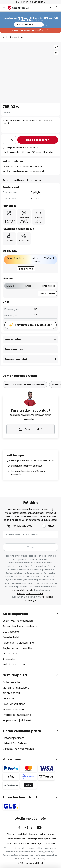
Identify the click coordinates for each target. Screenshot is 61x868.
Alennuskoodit (11, 693)
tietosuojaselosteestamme (30, 594)
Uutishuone (24, 715)
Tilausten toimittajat (20, 797)
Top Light (36, 192)
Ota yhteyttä (11, 632)
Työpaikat (9, 715)
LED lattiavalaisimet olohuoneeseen (25, 384)
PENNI (29, 24)
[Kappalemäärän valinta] (9, 140)
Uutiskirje (8, 699)
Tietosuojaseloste (13, 738)
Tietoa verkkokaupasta (22, 731)
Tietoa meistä (11, 682)
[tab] (30, 639)
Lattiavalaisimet (15, 37)
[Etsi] (51, 8)
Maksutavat (10, 654)
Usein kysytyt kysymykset (19, 621)
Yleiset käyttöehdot (15, 743)
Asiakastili (9, 659)
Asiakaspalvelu (15, 614)
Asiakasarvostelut (14, 709)
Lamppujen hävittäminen (44, 843)
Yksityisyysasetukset (17, 834)
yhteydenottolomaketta (22, 590)
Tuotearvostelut (16, 359)
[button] (56, 47)
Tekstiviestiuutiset (14, 704)
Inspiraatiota (10, 720)
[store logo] (20, 8)
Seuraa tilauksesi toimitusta (20, 626)
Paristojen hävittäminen (18, 843)
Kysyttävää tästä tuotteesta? (33, 325)
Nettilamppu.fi (15, 675)
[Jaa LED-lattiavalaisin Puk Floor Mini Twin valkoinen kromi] (56, 53)
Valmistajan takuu (14, 665)
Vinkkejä (26, 720)
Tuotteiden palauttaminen (19, 643)
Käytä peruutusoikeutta (17, 648)
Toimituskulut (11, 637)
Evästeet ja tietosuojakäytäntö (41, 839)
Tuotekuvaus (14, 349)
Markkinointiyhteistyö (16, 688)
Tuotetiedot (13, 339)
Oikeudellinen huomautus (18, 749)
